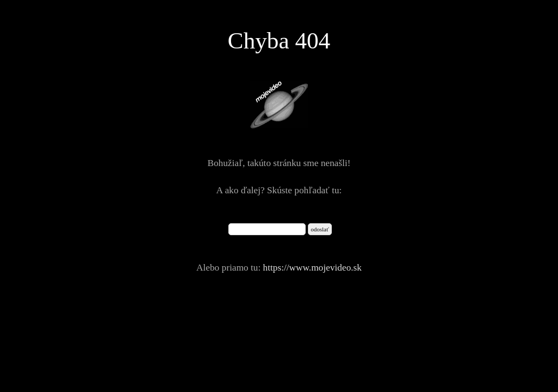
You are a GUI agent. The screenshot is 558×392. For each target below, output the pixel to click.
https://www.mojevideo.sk (313, 268)
